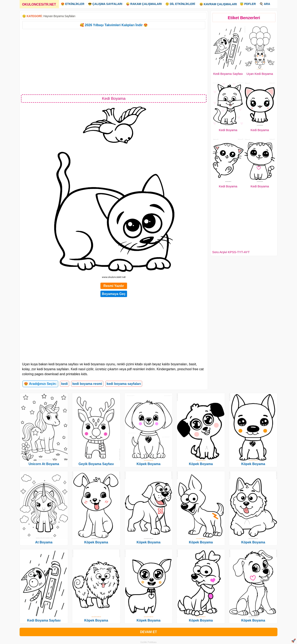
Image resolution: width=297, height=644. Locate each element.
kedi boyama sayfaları (124, 384)
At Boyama (44, 542)
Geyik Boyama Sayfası (96, 464)
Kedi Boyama (228, 130)
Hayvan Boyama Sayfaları (59, 16)
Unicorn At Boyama (44, 464)
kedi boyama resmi (87, 384)
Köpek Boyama (96, 542)
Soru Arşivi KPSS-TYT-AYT (231, 252)
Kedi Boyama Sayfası (228, 74)
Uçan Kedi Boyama (260, 74)
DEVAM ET (148, 632)
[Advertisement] (114, 61)
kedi (65, 384)
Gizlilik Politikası (149, 642)
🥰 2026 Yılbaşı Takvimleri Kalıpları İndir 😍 (114, 25)
